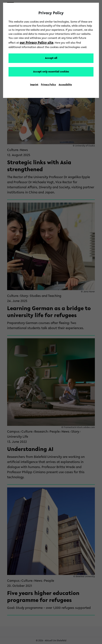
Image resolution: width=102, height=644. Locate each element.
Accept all (51, 58)
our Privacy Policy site (37, 43)
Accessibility (65, 85)
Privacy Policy (48, 85)
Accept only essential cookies (51, 72)
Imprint (34, 85)
